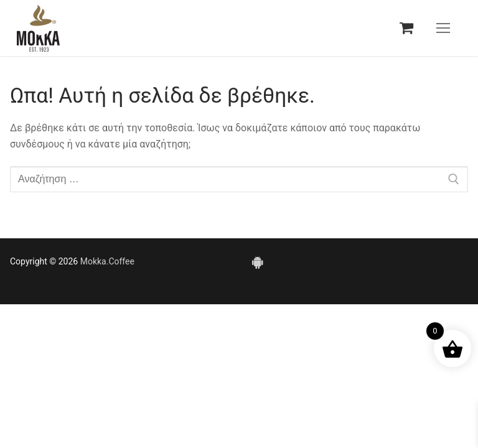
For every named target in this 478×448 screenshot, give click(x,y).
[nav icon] (443, 28)
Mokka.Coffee (107, 261)
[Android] (257, 262)
